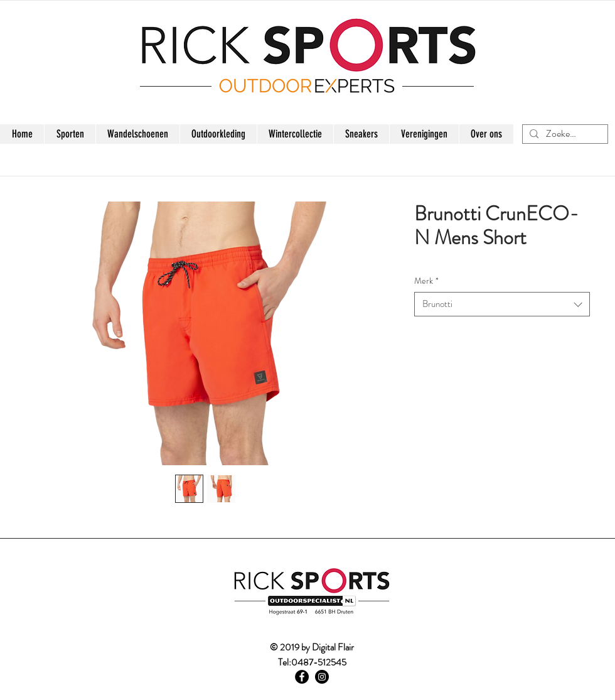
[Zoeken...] (564, 134)
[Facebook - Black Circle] (302, 677)
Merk (426, 281)
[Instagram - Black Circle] (322, 677)
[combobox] (502, 304)
